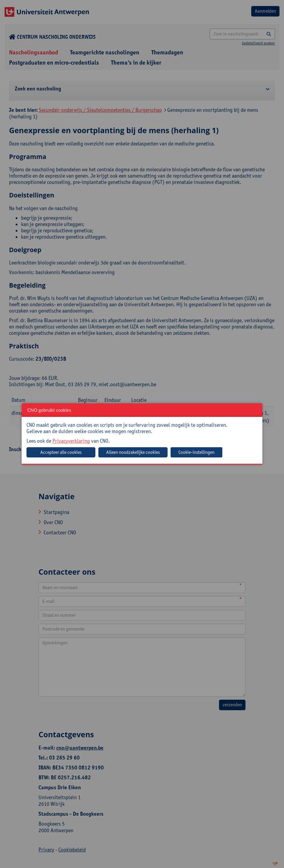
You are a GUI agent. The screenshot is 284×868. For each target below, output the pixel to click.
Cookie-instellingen (196, 452)
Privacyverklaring (71, 441)
